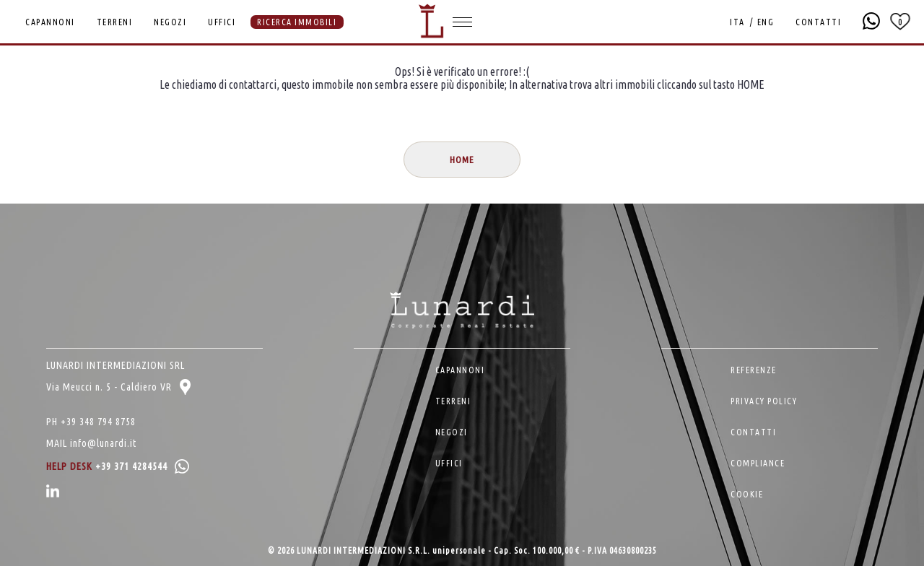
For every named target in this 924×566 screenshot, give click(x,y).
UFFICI (222, 22)
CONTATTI (818, 22)
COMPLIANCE (758, 463)
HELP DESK (118, 466)
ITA (737, 22)
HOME (462, 160)
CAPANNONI (50, 22)
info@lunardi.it (103, 443)
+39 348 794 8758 (98, 422)
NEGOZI (170, 22)
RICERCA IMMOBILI (297, 22)
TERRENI (115, 22)
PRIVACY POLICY (764, 401)
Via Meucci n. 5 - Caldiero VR (118, 387)
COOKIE (747, 494)
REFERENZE (754, 370)
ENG (766, 22)
